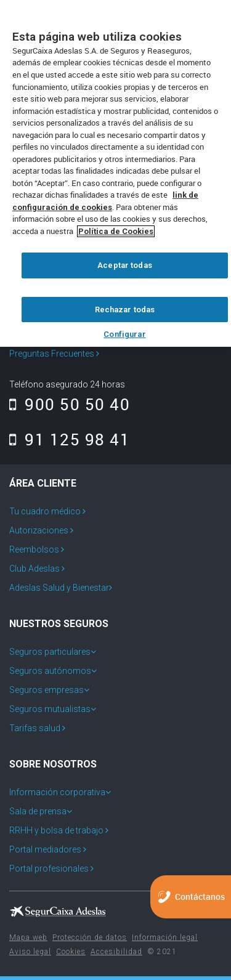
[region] (115, 173)
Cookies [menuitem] (71, 952)
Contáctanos (200, 897)
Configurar (124, 334)
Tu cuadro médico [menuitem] (46, 511)
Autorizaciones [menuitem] (40, 530)
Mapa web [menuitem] (28, 937)
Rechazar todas (125, 310)
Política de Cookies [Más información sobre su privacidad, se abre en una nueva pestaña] (116, 231)
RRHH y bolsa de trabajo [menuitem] (57, 830)
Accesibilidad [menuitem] (116, 952)
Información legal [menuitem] (165, 937)
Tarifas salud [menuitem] (36, 728)
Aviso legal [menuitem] (30, 952)
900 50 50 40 (70, 404)
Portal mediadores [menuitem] (46, 849)
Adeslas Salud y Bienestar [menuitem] (59, 588)
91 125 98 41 (70, 439)
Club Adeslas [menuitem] (35, 569)
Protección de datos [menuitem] (90, 937)
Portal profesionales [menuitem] (50, 869)
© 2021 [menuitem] (162, 952)
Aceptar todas (125, 265)
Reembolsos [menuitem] (35, 549)
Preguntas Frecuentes (54, 354)
